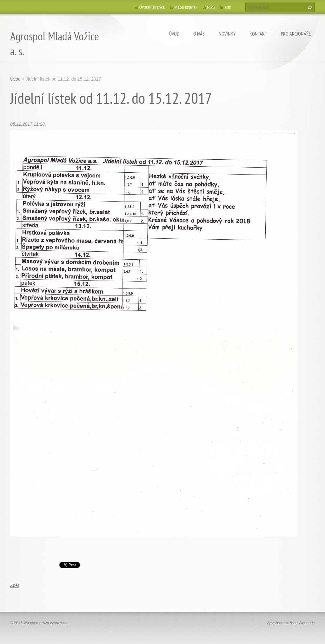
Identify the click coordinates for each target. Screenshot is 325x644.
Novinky (227, 34)
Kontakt (258, 34)
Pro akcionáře (296, 34)
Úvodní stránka (152, 7)
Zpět (15, 585)
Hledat (309, 7)
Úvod (174, 34)
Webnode (307, 623)
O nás (199, 34)
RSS (211, 7)
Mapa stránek (186, 7)
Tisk (228, 7)
